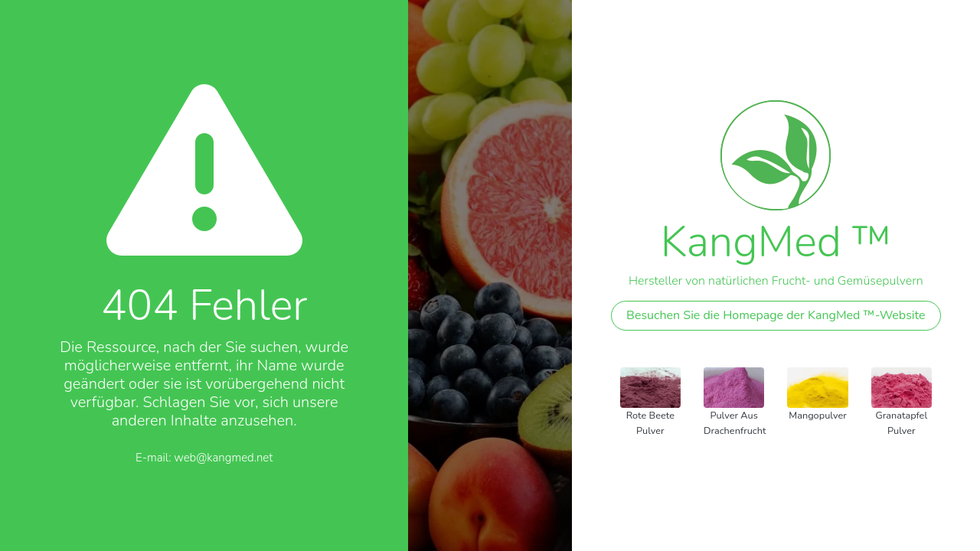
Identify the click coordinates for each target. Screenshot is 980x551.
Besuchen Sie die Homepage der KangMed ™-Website (776, 315)
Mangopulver (818, 416)
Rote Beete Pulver (650, 423)
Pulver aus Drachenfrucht (735, 423)
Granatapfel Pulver (901, 423)
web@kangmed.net (223, 458)
